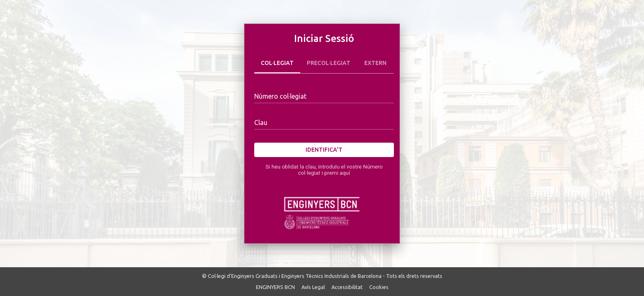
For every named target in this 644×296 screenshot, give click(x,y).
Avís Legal (313, 287)
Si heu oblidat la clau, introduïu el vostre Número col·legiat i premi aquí (324, 170)
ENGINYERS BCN (275, 287)
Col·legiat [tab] (277, 63)
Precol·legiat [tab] (329, 63)
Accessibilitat (347, 287)
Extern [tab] (375, 63)
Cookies (379, 287)
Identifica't (324, 150)
